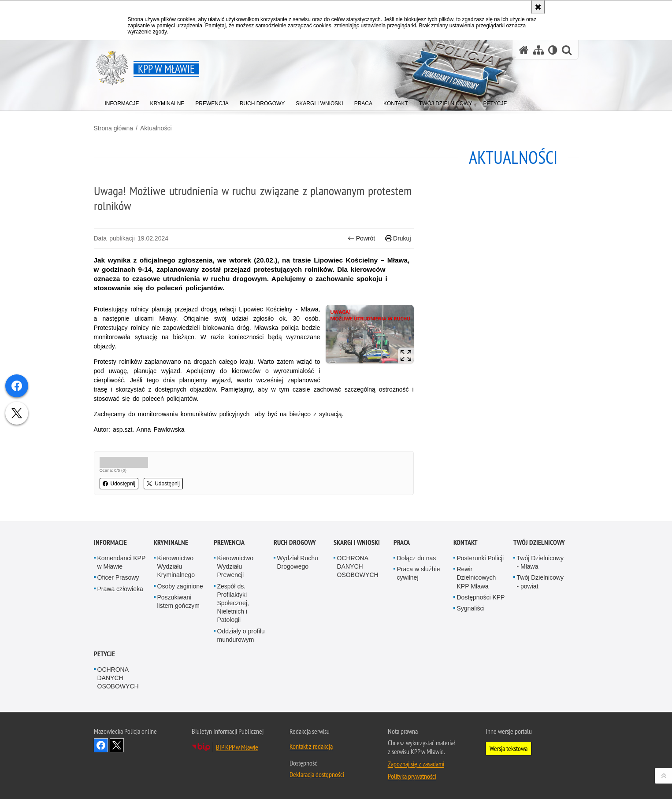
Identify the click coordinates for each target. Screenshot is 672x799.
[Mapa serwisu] (538, 50)
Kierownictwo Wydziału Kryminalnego (176, 566)
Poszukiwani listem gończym (178, 601)
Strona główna (114, 128)
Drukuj (398, 239)
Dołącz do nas (417, 558)
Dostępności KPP (481, 597)
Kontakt (466, 542)
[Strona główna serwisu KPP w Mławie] (524, 50)
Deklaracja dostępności (317, 774)
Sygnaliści (471, 608)
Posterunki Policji (481, 558)
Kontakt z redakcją (311, 746)
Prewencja (229, 542)
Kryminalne (171, 542)
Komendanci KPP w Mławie (121, 562)
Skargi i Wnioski (357, 542)
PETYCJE (104, 654)
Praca (402, 542)
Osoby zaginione (180, 586)
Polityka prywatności (412, 776)
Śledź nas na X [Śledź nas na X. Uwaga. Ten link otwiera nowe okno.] (117, 745)
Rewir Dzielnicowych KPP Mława (477, 577)
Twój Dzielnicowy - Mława (540, 562)
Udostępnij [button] (119, 484)
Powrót (361, 239)
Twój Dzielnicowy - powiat (540, 582)
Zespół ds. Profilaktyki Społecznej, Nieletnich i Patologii (233, 603)
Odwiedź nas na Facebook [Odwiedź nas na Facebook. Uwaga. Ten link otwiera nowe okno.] (101, 745)
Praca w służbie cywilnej (419, 573)
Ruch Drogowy (295, 542)
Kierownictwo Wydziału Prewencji (235, 566)
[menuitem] (122, 102)
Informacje (110, 542)
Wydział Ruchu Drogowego (298, 562)
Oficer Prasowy (118, 577)
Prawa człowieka (120, 589)
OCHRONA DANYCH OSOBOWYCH (358, 566)
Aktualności (156, 128)
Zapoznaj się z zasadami (416, 764)
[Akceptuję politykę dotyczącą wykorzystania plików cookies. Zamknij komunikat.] (538, 7)
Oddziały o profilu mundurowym (241, 635)
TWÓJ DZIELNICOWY (539, 542)
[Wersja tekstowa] (553, 50)
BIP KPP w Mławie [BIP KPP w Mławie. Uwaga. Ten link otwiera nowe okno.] (237, 747)
